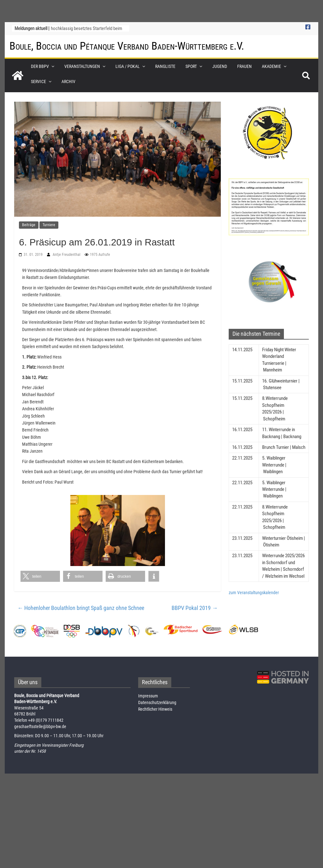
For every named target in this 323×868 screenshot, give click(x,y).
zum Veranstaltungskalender (254, 592)
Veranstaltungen (82, 66)
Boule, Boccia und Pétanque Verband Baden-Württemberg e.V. (127, 46)
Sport (191, 66)
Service (38, 81)
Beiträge (29, 225)
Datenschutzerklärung (157, 702)
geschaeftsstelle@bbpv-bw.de (40, 726)
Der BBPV (40, 66)
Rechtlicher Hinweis (155, 709)
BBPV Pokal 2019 (195, 608)
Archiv (68, 81)
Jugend (220, 66)
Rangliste (165, 66)
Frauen (244, 66)
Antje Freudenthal (67, 254)
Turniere (49, 225)
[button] (40, 576)
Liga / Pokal (128, 66)
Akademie (271, 66)
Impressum (148, 696)
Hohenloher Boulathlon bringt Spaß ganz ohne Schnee (81, 608)
